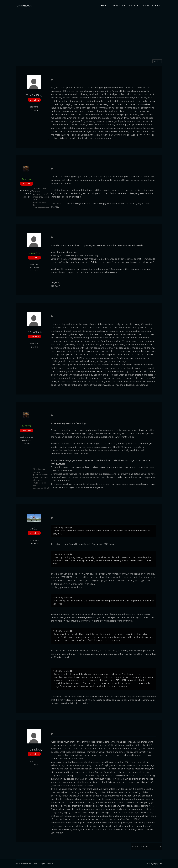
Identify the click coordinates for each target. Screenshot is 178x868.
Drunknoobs (24, 6)
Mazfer (27, 179)
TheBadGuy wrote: (62, 528)
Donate (156, 6)
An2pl (34, 529)
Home (104, 6)
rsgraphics (158, 864)
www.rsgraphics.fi (41, 208)
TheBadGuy (34, 95)
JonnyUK (34, 253)
